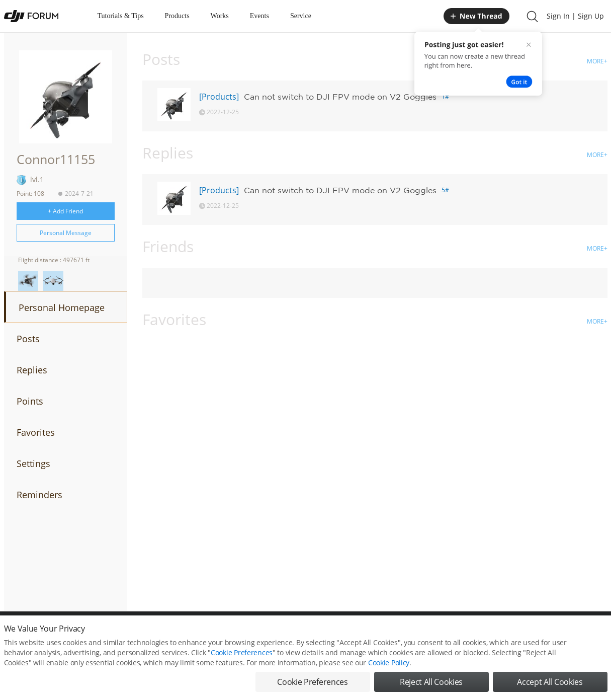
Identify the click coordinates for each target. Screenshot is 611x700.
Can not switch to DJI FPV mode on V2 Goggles (340, 97)
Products (177, 16)
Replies (32, 370)
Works (220, 16)
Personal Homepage (62, 307)
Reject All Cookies (431, 688)
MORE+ (597, 61)
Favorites (36, 432)
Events (259, 16)
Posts (28, 339)
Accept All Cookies (550, 688)
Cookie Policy (389, 669)
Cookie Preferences (242, 659)
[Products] (219, 97)
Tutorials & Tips (121, 16)
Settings (33, 463)
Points (30, 401)
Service (301, 16)
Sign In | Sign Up (575, 16)
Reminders (39, 495)
